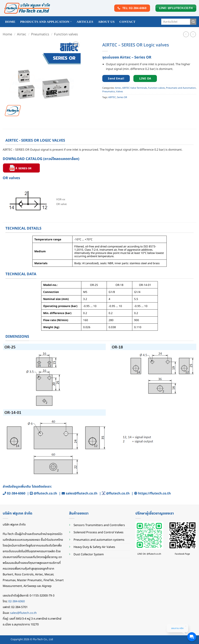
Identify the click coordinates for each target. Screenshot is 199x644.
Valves (119, 91)
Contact (128, 22)
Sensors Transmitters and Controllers (99, 525)
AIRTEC (112, 97)
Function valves (66, 34)
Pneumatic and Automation (181, 88)
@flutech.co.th (45, 493)
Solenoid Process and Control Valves (99, 532)
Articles (85, 22)
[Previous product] (193, 34)
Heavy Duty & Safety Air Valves (94, 547)
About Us (106, 22)
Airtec (22, 34)
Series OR (122, 97)
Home (7, 34)
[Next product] (186, 34)
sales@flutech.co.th (82, 493)
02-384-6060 (16, 493)
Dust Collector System (89, 554)
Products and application (46, 22)
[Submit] (193, 22)
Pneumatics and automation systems (99, 540)
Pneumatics (40, 34)
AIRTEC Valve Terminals (135, 88)
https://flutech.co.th (154, 493)
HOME (10, 22)
